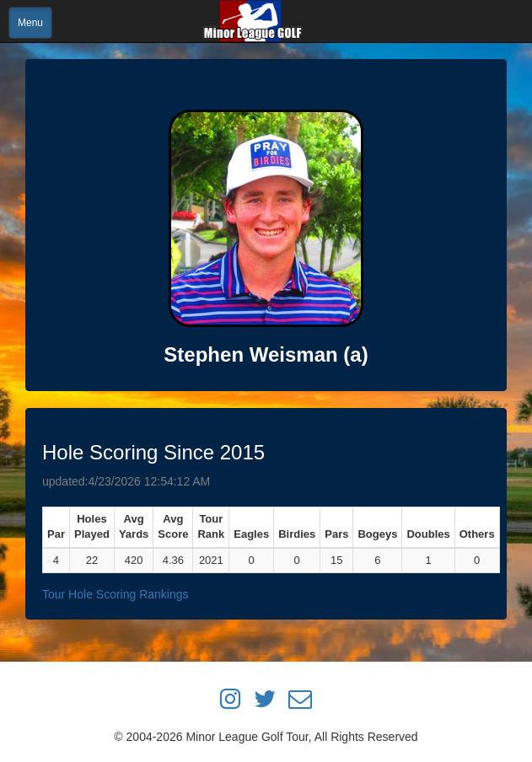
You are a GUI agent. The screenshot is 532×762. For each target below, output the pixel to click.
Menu (30, 23)
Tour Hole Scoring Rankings (116, 594)
